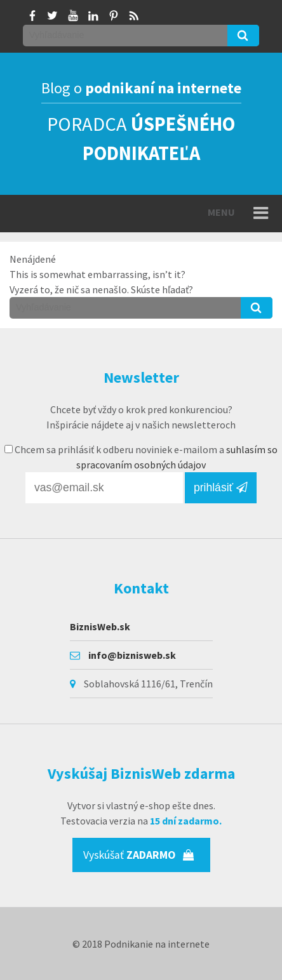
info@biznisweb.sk (132, 655)
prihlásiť (221, 487)
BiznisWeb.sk (100, 626)
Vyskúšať (139, 855)
